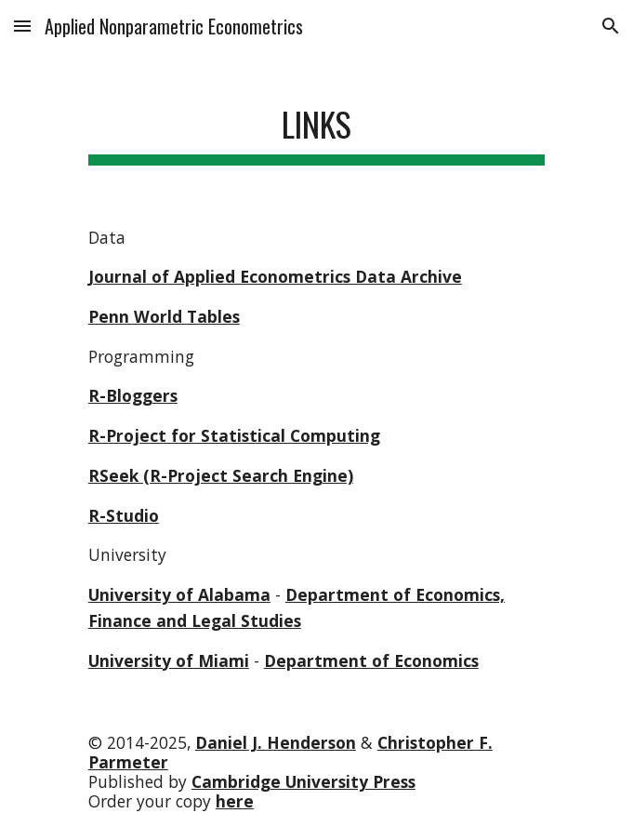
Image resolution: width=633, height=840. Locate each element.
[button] (22, 26)
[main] (316, 126)
